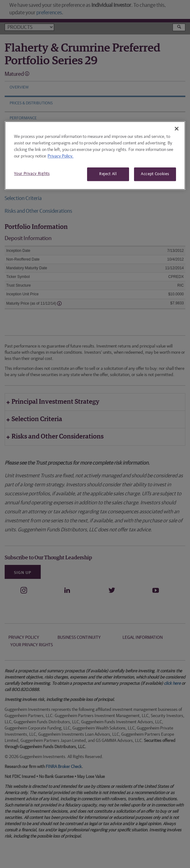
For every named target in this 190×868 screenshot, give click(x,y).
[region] (95, 155)
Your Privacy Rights (32, 174)
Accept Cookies (155, 174)
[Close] (177, 129)
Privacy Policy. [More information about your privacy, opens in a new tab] (60, 156)
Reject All (108, 174)
